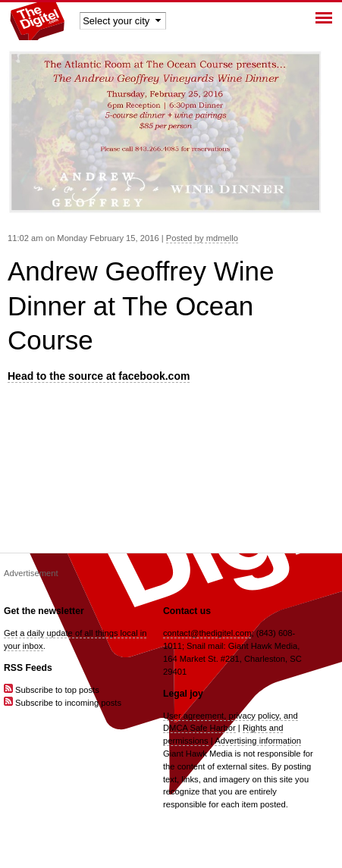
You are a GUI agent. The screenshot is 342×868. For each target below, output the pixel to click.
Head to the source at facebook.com (99, 376)
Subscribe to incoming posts (63, 703)
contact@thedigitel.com (207, 633)
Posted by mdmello (202, 238)
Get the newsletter (44, 611)
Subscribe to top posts (52, 690)
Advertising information (258, 741)
